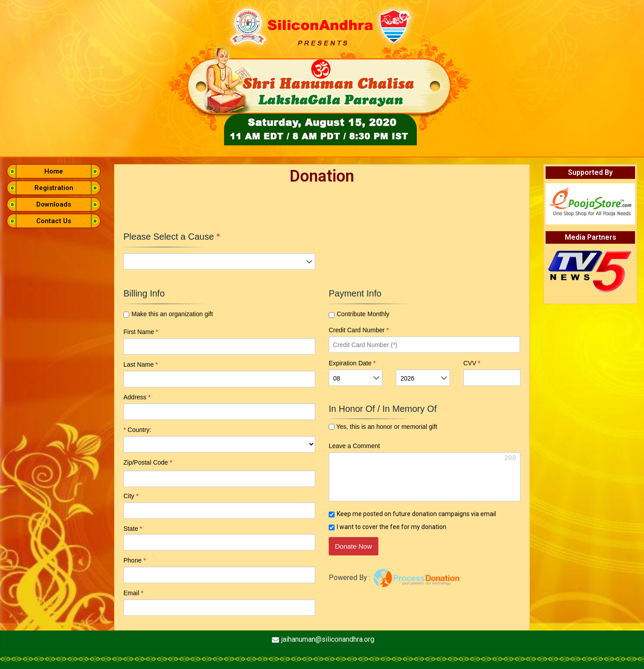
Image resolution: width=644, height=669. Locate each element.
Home (54, 171)
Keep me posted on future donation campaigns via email (416, 514)
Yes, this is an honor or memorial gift (386, 427)
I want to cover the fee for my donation (392, 527)
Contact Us (54, 221)
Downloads (54, 204)
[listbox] (219, 261)
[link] (440, 548)
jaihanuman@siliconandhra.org (328, 639)
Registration (54, 188)
